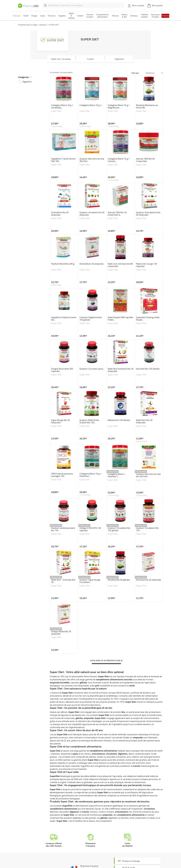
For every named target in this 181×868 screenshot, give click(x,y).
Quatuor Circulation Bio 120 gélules (119, 529)
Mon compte (138, 5)
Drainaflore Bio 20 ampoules (60, 214)
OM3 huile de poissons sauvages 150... (62, 475)
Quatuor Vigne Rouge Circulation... (90, 581)
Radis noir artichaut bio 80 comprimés (120, 265)
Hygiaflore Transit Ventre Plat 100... (63, 160)
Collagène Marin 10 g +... (91, 105)
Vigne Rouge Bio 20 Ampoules (60, 421)
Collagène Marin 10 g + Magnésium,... (119, 106)
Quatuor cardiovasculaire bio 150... (63, 529)
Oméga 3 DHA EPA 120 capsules (90, 529)
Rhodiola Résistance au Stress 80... (147, 106)
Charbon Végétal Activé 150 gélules (91, 319)
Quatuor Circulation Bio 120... (147, 529)
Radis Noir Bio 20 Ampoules (144, 421)
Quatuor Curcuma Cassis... (92, 369)
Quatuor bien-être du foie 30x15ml (92, 160)
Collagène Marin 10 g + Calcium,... (119, 160)
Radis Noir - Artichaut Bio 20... (63, 581)
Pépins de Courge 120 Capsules (146, 265)
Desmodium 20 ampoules (92, 264)
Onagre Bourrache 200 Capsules (62, 370)
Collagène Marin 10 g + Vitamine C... (90, 475)
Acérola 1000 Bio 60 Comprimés (145, 160)
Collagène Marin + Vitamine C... (116, 475)
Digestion (27, 82)
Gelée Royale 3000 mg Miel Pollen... (120, 319)
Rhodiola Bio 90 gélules (119, 580)
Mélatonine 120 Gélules (119, 420)
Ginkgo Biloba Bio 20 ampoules (61, 633)
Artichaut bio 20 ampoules (149, 580)
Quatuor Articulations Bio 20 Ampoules (148, 214)
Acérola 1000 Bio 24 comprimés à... (117, 214)
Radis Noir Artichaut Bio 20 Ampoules (120, 370)
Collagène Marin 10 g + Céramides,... (62, 106)
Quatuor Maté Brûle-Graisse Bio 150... (89, 421)
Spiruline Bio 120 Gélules (148, 369)
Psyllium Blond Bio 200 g (63, 264)
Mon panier (155, 6)
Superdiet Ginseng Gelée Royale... (148, 319)
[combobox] (83, 5)
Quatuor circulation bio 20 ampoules (92, 214)
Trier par (135, 73)
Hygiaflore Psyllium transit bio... (64, 319)
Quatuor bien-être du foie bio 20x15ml (148, 475)
